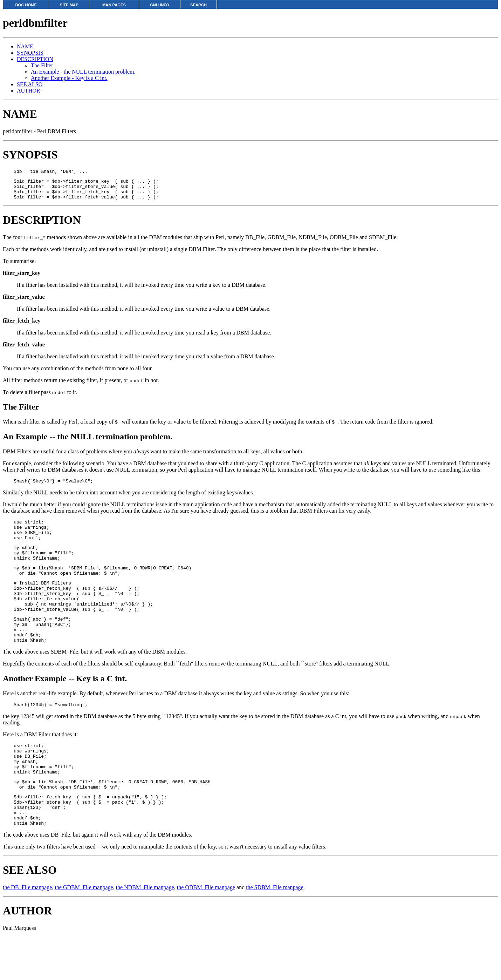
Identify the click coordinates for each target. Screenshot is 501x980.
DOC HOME (26, 5)
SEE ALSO (30, 84)
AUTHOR (29, 91)
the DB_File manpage (27, 930)
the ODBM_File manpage (206, 930)
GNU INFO (160, 5)
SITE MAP (69, 5)
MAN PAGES (114, 5)
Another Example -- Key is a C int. (65, 706)
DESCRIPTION (35, 59)
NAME (25, 46)
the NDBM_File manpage (145, 930)
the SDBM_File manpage (275, 930)
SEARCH (198, 5)
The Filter (42, 65)
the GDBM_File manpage (84, 930)
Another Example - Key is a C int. (69, 78)
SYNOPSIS (30, 53)
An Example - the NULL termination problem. (83, 72)
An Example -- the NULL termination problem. (88, 442)
